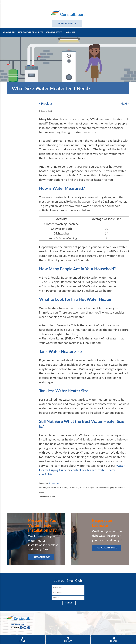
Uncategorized (54, 483)
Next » (125, 103)
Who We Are (9, 32)
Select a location (67, 23)
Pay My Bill (70, 32)
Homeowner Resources (31, 32)
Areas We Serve (54, 32)
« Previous (46, 103)
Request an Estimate (107, 548)
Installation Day (41, 557)
